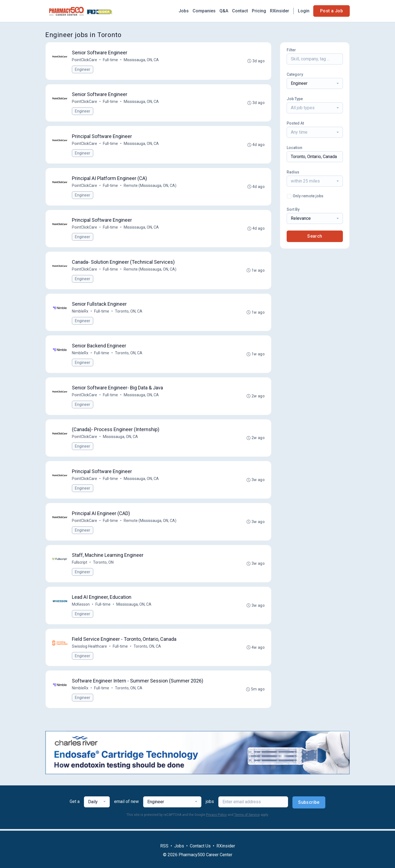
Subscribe (309, 804)
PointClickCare (84, 60)
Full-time (110, 60)
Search (315, 236)
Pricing (259, 11)
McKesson (81, 606)
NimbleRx (80, 312)
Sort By (293, 209)
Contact (240, 11)
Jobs (184, 11)
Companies (204, 11)
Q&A (224, 11)
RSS (164, 846)
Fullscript (80, 564)
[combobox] (315, 83)
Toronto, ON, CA (129, 312)
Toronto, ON (103, 564)
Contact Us (200, 846)
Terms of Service (247, 816)
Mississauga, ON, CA (141, 60)
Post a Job (331, 11)
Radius (293, 172)
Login (304, 11)
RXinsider (280, 11)
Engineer (83, 69)
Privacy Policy (216, 816)
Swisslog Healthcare (89, 648)
